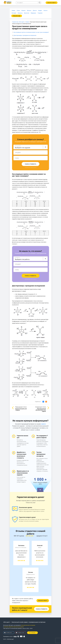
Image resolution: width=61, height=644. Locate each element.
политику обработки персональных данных (14, 627)
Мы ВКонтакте (8, 633)
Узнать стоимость (30, 164)
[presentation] (31, 70)
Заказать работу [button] (52, 3)
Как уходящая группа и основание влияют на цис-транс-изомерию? (31, 32)
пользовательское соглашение (28, 625)
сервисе (43, 424)
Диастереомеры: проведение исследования (25, 35)
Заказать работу (43, 601)
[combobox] (31, 147)
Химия (27, 22)
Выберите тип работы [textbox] (22, 259)
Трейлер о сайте (20, 633)
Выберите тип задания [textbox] (23, 148)
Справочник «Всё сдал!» (18, 22)
